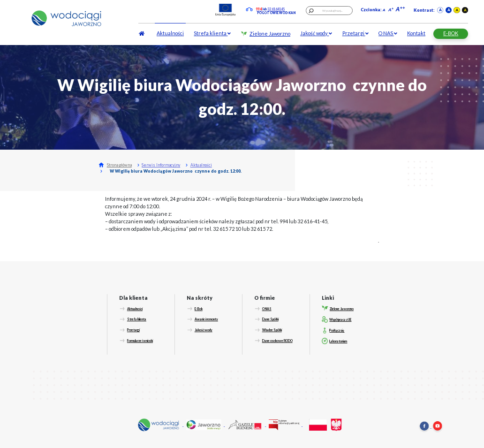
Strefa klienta (212, 33)
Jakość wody (316, 33)
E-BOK (451, 33)
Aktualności (170, 33)
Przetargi (355, 33)
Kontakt (416, 33)
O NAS (388, 33)
